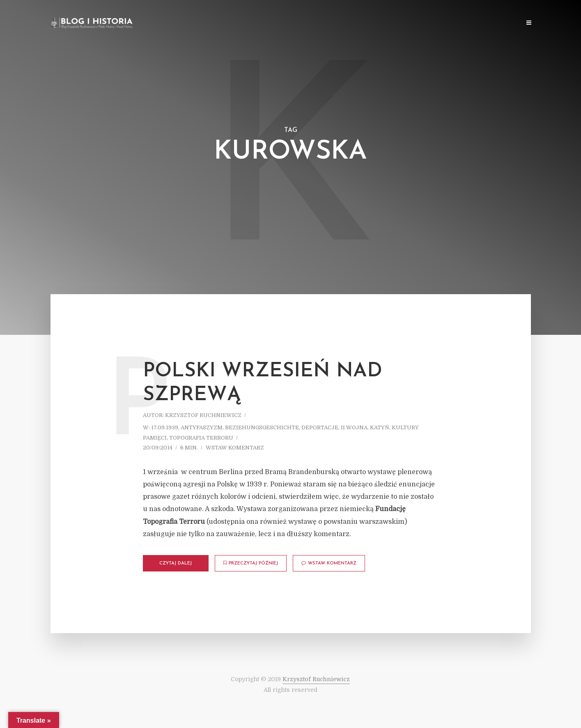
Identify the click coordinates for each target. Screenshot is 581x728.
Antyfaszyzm (202, 427)
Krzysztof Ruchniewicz (203, 415)
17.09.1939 (165, 427)
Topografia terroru (201, 438)
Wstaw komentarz (235, 448)
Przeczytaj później (251, 563)
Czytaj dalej (176, 563)
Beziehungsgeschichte (262, 427)
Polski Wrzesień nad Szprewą (263, 383)
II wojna (354, 427)
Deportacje (320, 427)
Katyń (380, 427)
